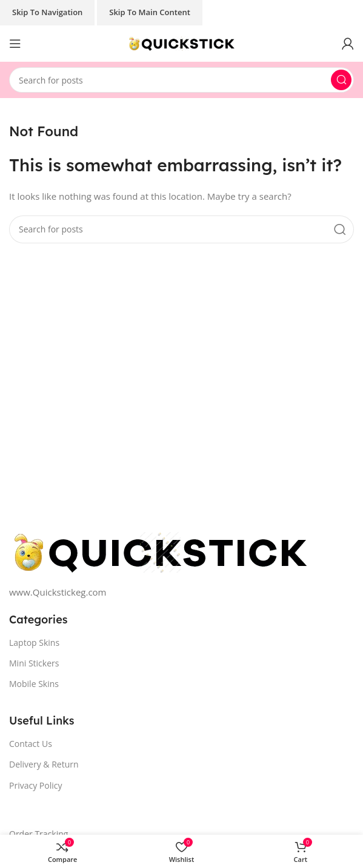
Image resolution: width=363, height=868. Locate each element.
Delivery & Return (44, 764)
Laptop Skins (34, 643)
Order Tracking (38, 834)
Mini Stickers (34, 663)
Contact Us (31, 744)
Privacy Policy (35, 785)
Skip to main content (150, 12)
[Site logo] (182, 42)
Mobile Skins (34, 684)
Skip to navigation (47, 12)
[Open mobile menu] (15, 44)
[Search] (181, 80)
